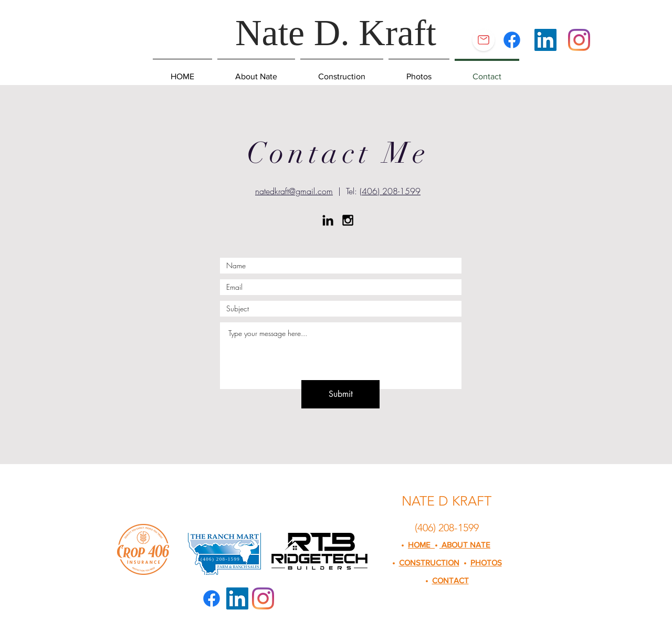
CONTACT (450, 580)
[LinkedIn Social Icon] (545, 40)
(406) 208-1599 (390, 191)
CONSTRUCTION (429, 563)
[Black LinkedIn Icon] (328, 220)
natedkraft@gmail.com (294, 191)
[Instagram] (579, 40)
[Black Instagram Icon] (348, 220)
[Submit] (340, 394)
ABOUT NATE (465, 545)
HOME (421, 545)
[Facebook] (512, 40)
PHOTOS (486, 563)
